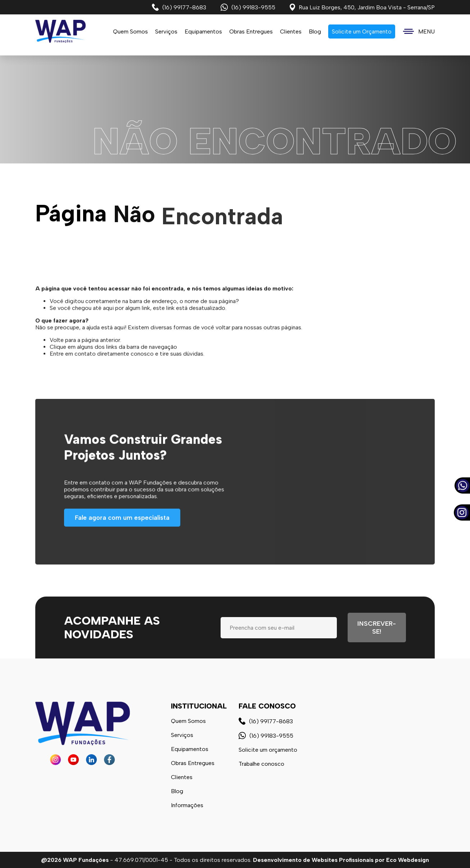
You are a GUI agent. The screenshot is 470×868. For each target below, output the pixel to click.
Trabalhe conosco (261, 764)
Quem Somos (130, 32)
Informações (187, 805)
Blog (315, 32)
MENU (419, 32)
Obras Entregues (251, 32)
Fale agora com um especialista (122, 537)
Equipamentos (203, 32)
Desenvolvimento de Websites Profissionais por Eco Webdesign (341, 860)
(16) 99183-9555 (248, 7)
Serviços (182, 735)
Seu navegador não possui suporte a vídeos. (235, 109)
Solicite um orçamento (268, 750)
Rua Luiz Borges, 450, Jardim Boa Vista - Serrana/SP (362, 7)
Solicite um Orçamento (362, 32)
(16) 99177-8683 (179, 7)
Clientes (291, 32)
